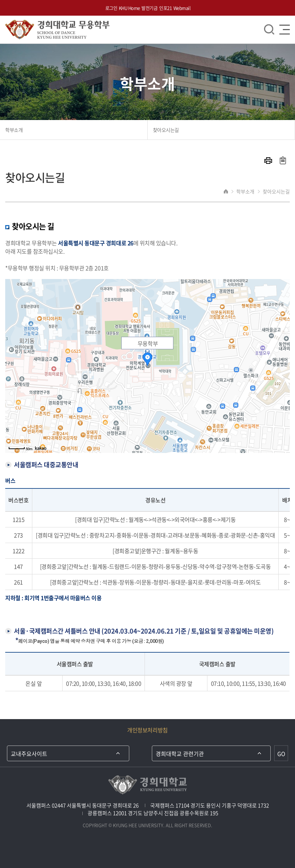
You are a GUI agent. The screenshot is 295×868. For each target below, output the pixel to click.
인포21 (165, 8)
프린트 (268, 161)
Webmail (182, 8)
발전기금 (149, 8)
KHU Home (129, 8)
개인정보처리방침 (147, 730)
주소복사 (283, 160)
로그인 (111, 8)
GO (281, 753)
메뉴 (285, 30)
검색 (269, 30)
